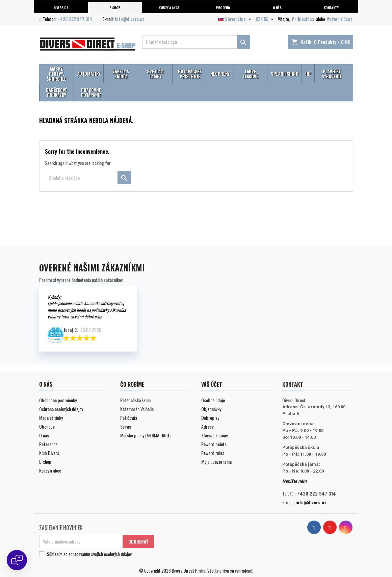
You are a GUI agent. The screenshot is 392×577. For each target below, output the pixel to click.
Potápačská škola (135, 400)
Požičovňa (129, 418)
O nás (277, 7)
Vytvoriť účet (339, 19)
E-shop (115, 7)
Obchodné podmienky (58, 400)
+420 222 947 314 (75, 19)
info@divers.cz (129, 19)
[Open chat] (17, 560)
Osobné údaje (213, 400)
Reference (48, 444)
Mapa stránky (51, 418)
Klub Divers (49, 453)
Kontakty (331, 7)
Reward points (214, 444)
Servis (126, 426)
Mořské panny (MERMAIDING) (145, 435)
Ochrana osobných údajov (61, 409)
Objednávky (211, 409)
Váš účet (212, 384)
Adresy (207, 426)
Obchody (47, 426)
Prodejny (223, 7)
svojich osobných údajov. (112, 554)
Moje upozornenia (216, 462)
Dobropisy (210, 418)
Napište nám (294, 481)
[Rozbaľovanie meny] (265, 19)
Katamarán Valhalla (137, 409)
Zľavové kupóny (214, 435)
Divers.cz (61, 7)
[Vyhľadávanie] (196, 42)
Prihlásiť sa (303, 19)
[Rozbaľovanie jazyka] (236, 19)
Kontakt (293, 384)
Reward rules (213, 453)
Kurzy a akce (50, 470)
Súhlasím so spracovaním (90, 554)
